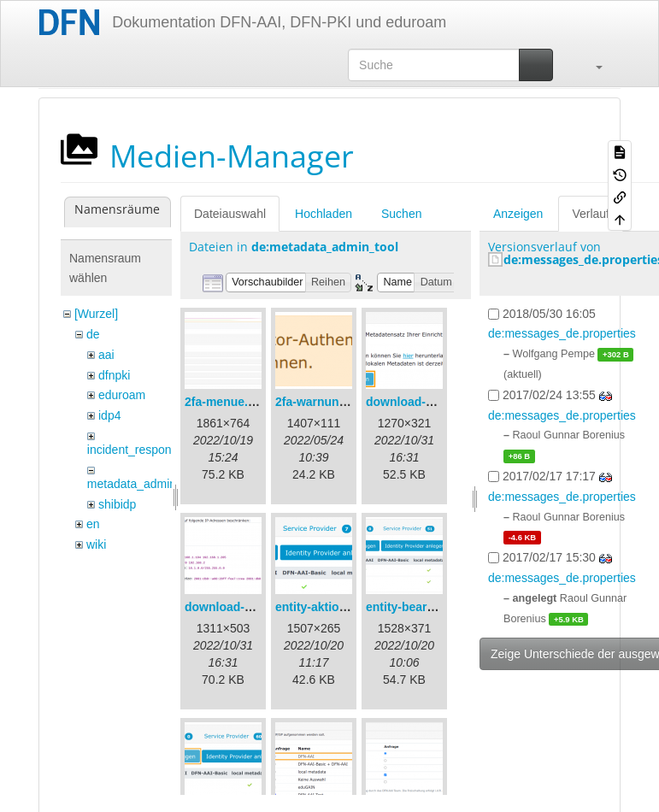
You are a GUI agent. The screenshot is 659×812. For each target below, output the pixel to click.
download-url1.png (419, 402)
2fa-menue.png (227, 402)
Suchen (401, 214)
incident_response (136, 450)
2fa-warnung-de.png (332, 402)
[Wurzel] (96, 314)
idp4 (109, 415)
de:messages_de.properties (562, 333)
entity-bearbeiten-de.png (435, 607)
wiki (96, 544)
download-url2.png (238, 607)
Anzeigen (518, 214)
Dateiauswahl (230, 214)
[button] (591, 65)
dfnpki (114, 375)
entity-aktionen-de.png (339, 607)
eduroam (122, 395)
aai (106, 355)
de (93, 334)
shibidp (117, 504)
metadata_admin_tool (145, 484)
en (93, 524)
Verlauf (591, 214)
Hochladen (324, 214)
